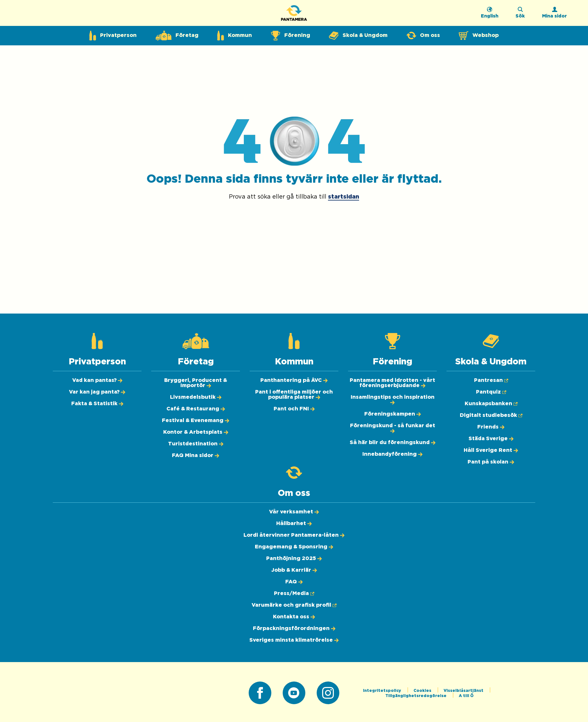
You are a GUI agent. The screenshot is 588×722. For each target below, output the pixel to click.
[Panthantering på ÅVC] (294, 380)
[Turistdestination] (196, 444)
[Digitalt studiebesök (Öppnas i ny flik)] (491, 415)
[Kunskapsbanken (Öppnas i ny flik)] (491, 404)
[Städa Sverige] (491, 439)
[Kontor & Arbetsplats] (196, 432)
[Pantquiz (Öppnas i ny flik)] (491, 392)
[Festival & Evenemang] (196, 420)
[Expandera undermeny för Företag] (177, 36)
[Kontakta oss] (294, 617)
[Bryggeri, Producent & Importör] (196, 383)
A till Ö (466, 696)
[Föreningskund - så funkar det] (393, 428)
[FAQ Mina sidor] (196, 455)
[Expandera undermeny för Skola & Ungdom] (358, 36)
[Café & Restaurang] (196, 409)
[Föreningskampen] (393, 414)
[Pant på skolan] (491, 462)
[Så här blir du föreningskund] (393, 442)
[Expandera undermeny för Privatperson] (113, 36)
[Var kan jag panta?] (97, 392)
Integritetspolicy (383, 691)
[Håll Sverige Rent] (491, 450)
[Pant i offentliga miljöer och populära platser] (294, 395)
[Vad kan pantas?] (97, 380)
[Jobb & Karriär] (294, 570)
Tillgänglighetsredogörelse (416, 696)
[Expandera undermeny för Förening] (290, 36)
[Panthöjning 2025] (294, 558)
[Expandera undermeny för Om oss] (423, 36)
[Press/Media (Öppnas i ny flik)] (294, 593)
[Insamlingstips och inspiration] (393, 400)
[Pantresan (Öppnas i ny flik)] (491, 380)
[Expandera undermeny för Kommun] (235, 36)
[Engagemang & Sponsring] (294, 547)
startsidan (344, 197)
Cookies (423, 691)
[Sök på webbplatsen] (520, 14)
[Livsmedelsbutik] (196, 397)
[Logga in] (554, 14)
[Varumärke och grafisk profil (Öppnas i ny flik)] (294, 605)
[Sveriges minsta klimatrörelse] (294, 640)
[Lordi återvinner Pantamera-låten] (294, 535)
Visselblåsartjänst (464, 691)
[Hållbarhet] (294, 523)
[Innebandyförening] (392, 454)
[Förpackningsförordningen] (294, 628)
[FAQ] (294, 582)
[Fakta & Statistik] (97, 404)
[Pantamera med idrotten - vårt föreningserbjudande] (392, 383)
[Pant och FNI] (294, 409)
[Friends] (491, 427)
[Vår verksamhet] (294, 512)
